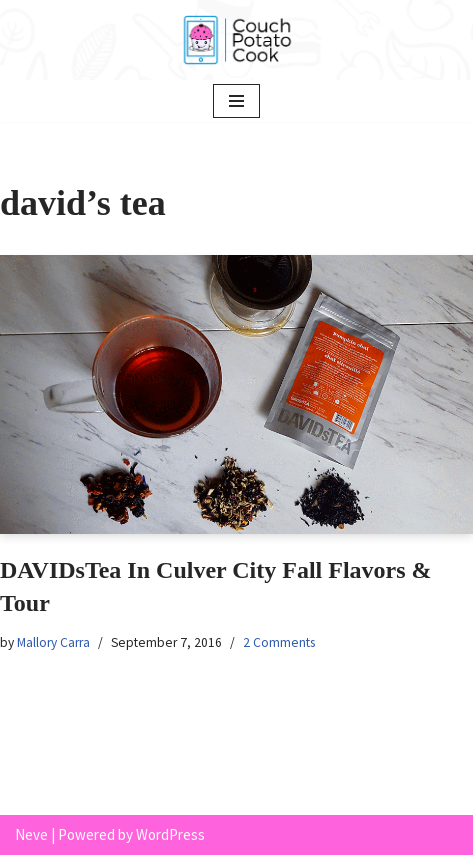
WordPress (170, 834)
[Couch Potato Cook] (237, 40)
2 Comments (279, 642)
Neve (31, 834)
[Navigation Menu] (236, 101)
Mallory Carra (53, 642)
